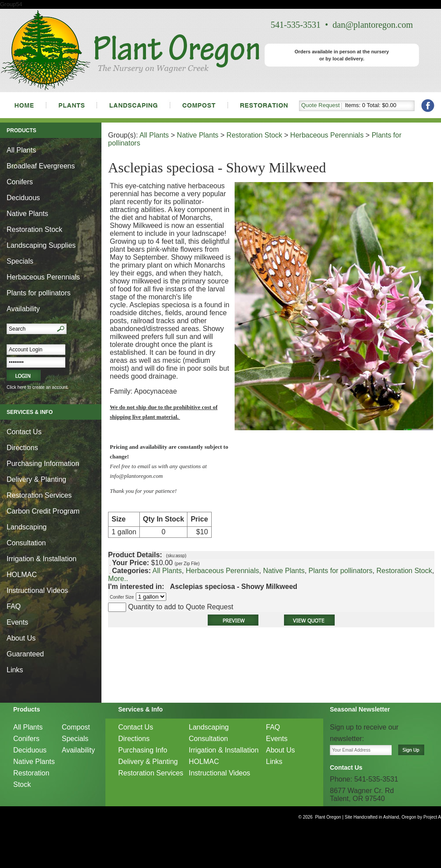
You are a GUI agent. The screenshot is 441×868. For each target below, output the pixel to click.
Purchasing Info (143, 750)
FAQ (14, 606)
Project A (432, 817)
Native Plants (27, 214)
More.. (118, 579)
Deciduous (23, 198)
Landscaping (27, 527)
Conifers (20, 182)
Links (15, 670)
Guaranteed (25, 654)
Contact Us (24, 432)
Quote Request (320, 105)
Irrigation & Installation (41, 559)
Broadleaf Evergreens (41, 166)
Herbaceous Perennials (43, 277)
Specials (20, 261)
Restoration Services (39, 495)
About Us (21, 638)
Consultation (26, 543)
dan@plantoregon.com (373, 25)
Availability (23, 309)
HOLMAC (22, 575)
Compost (76, 727)
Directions (22, 448)
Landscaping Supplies (41, 245)
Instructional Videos (37, 590)
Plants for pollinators (39, 293)
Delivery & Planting (36, 479)
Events (17, 622)
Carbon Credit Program (43, 511)
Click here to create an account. (38, 387)
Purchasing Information (43, 464)
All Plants (21, 150)
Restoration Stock (34, 229)
